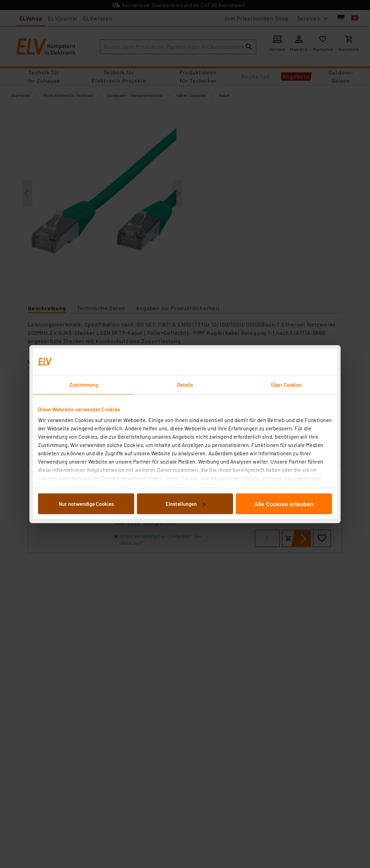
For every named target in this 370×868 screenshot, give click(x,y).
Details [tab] (185, 385)
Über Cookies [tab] (286, 385)
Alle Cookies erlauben (284, 504)
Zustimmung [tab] (84, 385)
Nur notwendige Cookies (86, 504)
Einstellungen (185, 504)
